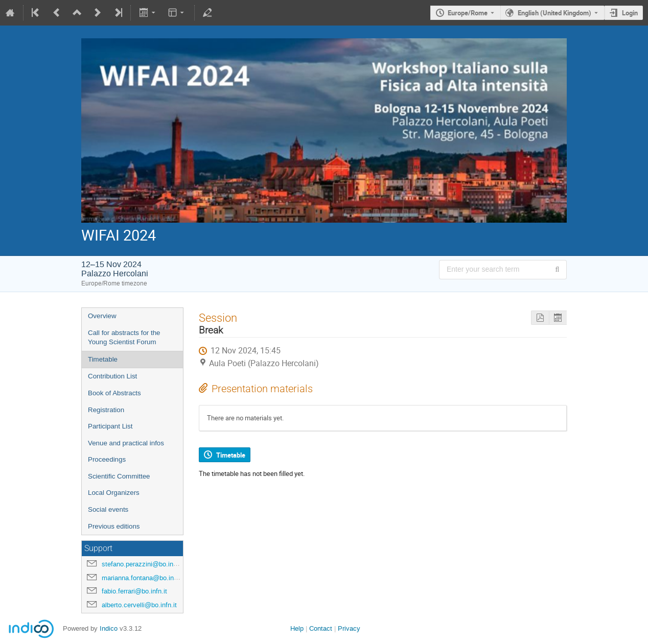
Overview (102, 316)
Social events (108, 509)
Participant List (110, 426)
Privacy (349, 628)
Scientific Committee (119, 476)
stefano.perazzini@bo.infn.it (143, 564)
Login (630, 13)
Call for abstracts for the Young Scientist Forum (124, 338)
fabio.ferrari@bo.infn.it (134, 591)
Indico (109, 628)
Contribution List (112, 376)
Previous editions (114, 526)
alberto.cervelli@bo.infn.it (139, 605)
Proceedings (107, 459)
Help (297, 628)
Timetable (103, 359)
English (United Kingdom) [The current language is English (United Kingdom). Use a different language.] (554, 13)
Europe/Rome (468, 13)
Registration (106, 410)
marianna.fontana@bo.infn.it (143, 578)
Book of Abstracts (114, 393)
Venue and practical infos (126, 443)
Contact (321, 628)
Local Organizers (114, 493)
